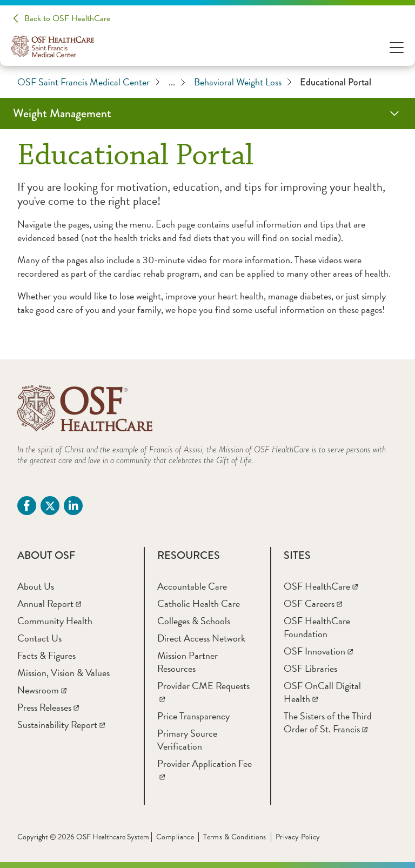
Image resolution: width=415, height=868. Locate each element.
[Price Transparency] (193, 716)
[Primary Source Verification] (187, 740)
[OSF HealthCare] (321, 586)
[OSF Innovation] (318, 651)
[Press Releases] (48, 707)
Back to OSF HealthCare (67, 18)
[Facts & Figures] (46, 655)
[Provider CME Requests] (203, 692)
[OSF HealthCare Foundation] (317, 627)
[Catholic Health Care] (199, 603)
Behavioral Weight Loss (243, 82)
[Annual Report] (49, 603)
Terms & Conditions (235, 837)
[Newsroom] (42, 690)
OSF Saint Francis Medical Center (89, 82)
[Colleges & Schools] (194, 621)
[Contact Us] (39, 638)
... (177, 82)
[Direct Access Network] (201, 638)
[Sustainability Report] (61, 725)
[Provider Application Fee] (205, 770)
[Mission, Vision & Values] (63, 673)
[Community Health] (55, 621)
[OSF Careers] (313, 603)
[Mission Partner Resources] (188, 662)
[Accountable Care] (192, 586)
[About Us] (36, 586)
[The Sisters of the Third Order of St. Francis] (328, 722)
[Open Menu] (397, 47)
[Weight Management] (207, 113)
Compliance (175, 837)
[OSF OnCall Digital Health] (322, 692)
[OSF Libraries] (310, 668)
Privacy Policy (298, 837)
